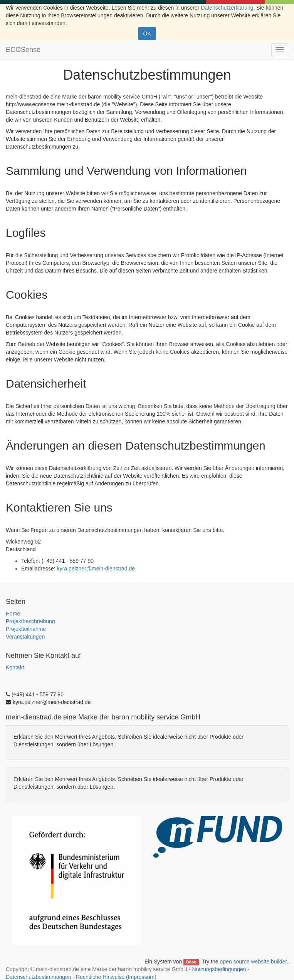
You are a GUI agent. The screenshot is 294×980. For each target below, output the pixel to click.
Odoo (191, 962)
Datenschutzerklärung (227, 8)
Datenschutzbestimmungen (39, 977)
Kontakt (15, 667)
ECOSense (23, 50)
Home (13, 614)
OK (147, 33)
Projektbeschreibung (30, 621)
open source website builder (254, 962)
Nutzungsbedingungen (219, 969)
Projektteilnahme (26, 629)
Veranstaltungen (25, 637)
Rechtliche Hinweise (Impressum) (116, 977)
